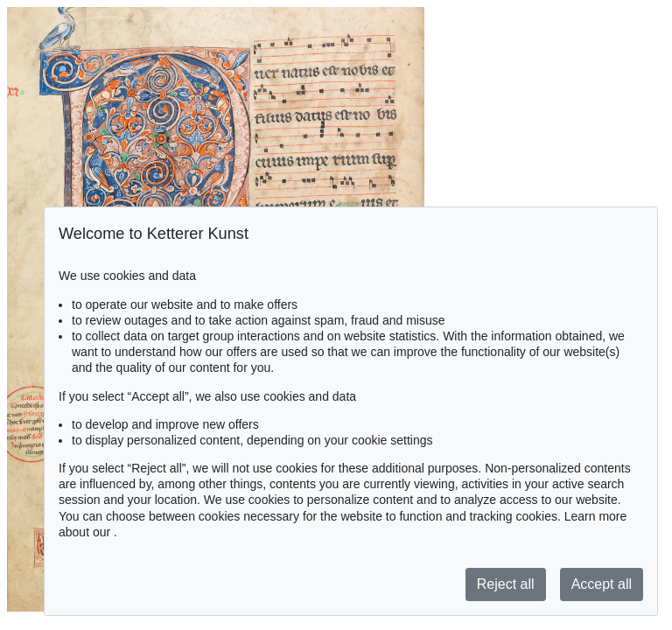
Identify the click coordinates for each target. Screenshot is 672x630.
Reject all (506, 584)
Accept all (602, 584)
